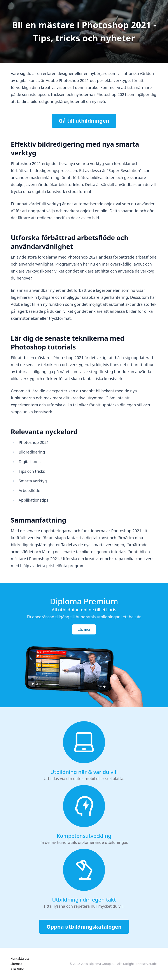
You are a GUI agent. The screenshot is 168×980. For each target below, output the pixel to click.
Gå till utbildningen (84, 121)
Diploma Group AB (102, 964)
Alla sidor (17, 969)
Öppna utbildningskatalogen (84, 927)
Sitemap (17, 964)
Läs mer (84, 629)
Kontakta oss (20, 958)
